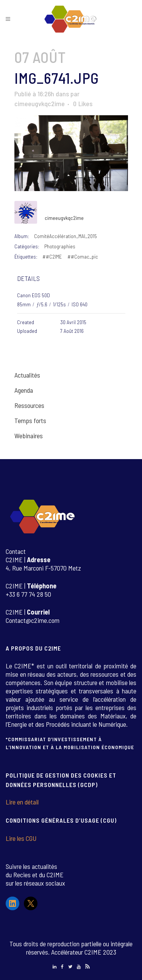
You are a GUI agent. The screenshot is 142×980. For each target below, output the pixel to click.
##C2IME (52, 256)
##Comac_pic (83, 256)
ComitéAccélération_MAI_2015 (66, 236)
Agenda (24, 390)
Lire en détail (22, 802)
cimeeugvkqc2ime (40, 103)
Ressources (29, 405)
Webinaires (29, 436)
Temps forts (30, 420)
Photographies (60, 246)
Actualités (27, 375)
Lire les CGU (21, 838)
